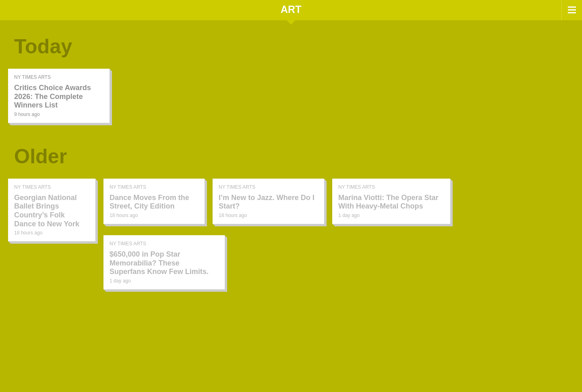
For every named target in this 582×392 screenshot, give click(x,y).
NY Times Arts (33, 77)
